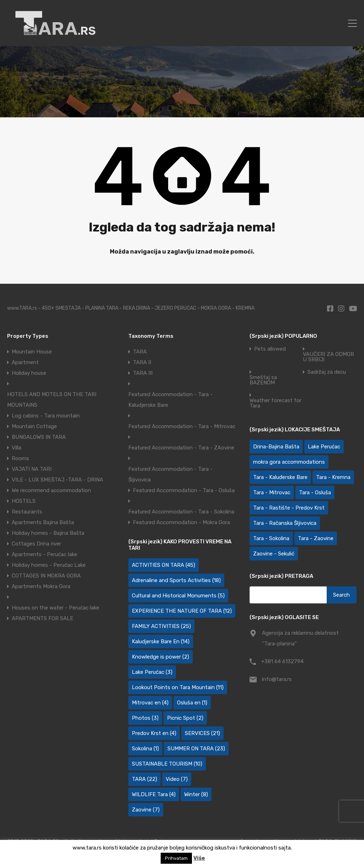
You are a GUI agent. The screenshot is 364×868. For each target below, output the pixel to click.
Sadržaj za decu (327, 372)
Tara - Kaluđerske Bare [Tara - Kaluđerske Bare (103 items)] (280, 477)
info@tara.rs (277, 679)
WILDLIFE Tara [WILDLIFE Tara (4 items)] (154, 794)
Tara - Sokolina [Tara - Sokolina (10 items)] (271, 538)
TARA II (142, 362)
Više (199, 858)
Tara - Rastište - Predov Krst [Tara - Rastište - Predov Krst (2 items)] (289, 508)
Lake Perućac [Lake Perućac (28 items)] (324, 447)
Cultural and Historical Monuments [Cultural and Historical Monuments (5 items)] (178, 596)
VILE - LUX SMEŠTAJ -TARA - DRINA (57, 480)
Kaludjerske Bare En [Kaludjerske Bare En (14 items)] (161, 641)
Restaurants (27, 512)
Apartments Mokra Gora (41, 586)
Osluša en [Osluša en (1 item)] (192, 703)
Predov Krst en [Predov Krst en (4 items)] (154, 733)
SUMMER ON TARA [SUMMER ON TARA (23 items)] (196, 749)
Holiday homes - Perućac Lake (49, 565)
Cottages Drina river (36, 544)
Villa (17, 448)
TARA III (143, 373)
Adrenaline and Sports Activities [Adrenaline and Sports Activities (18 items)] (176, 580)
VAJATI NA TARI (32, 469)
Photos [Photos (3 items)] (145, 718)
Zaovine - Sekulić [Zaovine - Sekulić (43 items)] (274, 554)
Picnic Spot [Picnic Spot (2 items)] (185, 718)
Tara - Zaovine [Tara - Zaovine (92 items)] (316, 538)
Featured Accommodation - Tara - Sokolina (181, 512)
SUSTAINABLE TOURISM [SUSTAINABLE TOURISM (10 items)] (167, 764)
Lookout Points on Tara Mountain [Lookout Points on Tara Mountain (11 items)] (178, 687)
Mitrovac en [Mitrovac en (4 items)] (150, 703)
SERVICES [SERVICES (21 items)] (202, 733)
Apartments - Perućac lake (44, 554)
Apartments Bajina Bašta (43, 522)
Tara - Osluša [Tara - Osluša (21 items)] (315, 492)
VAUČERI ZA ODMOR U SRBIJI (328, 357)
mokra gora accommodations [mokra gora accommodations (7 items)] (289, 462)
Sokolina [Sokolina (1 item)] (145, 749)
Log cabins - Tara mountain (46, 416)
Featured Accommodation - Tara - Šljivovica (170, 474)
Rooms (20, 458)
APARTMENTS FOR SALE (42, 618)
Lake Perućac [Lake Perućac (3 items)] (152, 672)
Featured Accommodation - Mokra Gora (181, 522)
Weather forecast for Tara (275, 403)
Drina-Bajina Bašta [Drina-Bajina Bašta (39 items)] (276, 447)
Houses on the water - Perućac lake (55, 608)
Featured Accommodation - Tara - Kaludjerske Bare (170, 400)
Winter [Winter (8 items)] (196, 794)
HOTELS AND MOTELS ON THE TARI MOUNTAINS (52, 400)
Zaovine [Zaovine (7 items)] (146, 810)
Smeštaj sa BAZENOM (263, 380)
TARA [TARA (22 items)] (144, 779)
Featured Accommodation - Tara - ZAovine (181, 448)
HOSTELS (24, 501)
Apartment (25, 362)
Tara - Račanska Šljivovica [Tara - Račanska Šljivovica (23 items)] (285, 523)
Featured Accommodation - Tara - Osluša (184, 490)
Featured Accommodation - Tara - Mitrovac (182, 426)
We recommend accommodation (51, 490)
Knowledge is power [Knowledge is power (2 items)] (160, 657)
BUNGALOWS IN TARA (39, 437)
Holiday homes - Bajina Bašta (48, 533)
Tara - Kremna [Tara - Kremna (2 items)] (333, 477)
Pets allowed (270, 349)
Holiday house (29, 373)
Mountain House (32, 352)
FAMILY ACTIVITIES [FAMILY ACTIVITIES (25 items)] (161, 626)
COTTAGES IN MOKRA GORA (46, 576)
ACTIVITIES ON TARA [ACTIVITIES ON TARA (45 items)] (164, 565)
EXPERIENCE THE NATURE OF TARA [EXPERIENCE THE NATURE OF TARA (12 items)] (182, 611)
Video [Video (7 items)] (177, 779)
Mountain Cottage (34, 426)
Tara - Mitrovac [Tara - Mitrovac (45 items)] (272, 492)
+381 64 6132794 (282, 661)
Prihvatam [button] (176, 858)
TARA (140, 352)
